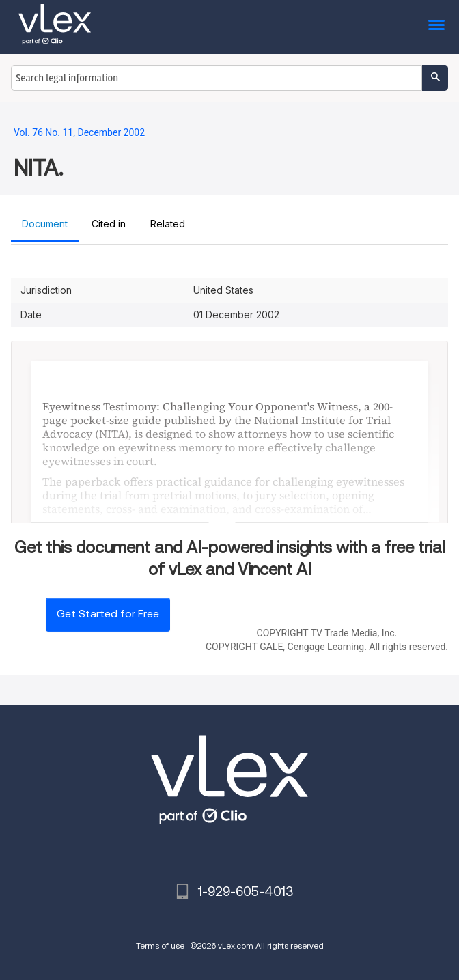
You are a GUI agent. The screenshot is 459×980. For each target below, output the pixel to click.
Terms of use (160, 946)
